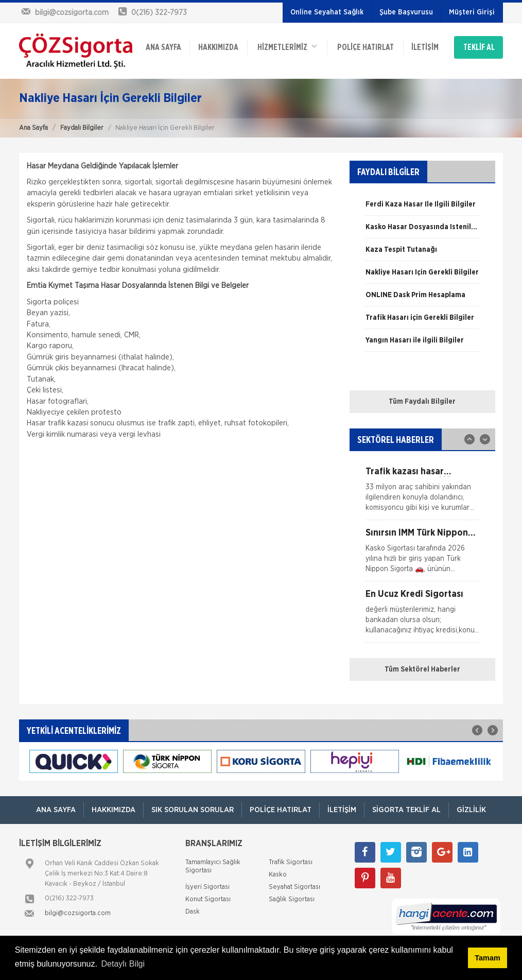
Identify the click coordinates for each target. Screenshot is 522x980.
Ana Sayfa (33, 128)
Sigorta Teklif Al (406, 810)
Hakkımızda (218, 47)
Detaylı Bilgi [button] (123, 964)
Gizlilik (471, 810)
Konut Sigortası (208, 899)
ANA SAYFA (163, 47)
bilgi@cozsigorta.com (78, 913)
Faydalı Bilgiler (82, 128)
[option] (422, 208)
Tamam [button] (487, 958)
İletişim (425, 47)
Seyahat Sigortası (294, 887)
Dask (193, 912)
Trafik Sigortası (291, 862)
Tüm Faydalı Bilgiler (422, 402)
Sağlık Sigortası (292, 899)
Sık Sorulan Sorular (193, 810)
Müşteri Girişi (472, 12)
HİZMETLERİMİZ (287, 47)
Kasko (278, 875)
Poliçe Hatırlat (366, 47)
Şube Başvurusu (406, 12)
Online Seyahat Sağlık (327, 12)
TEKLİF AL (479, 47)
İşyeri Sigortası (207, 887)
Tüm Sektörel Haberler (422, 669)
